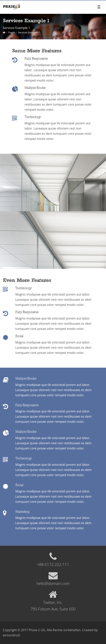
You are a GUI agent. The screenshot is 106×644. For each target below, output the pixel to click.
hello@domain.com (53, 583)
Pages (12, 32)
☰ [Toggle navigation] (99, 7)
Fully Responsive (36, 59)
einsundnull (11, 635)
